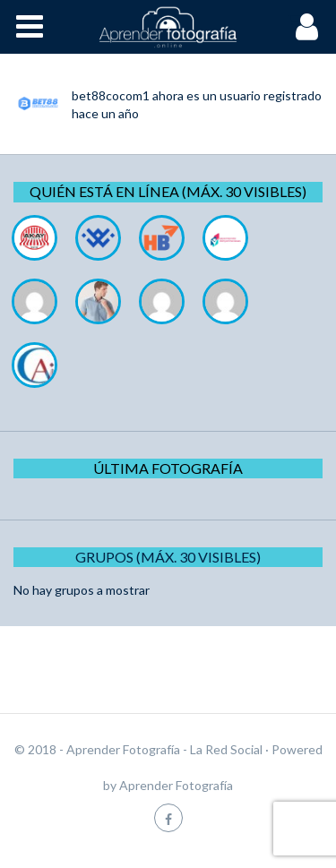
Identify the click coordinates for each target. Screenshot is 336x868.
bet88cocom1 (111, 95)
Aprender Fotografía (176, 785)
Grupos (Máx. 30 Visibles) (168, 557)
